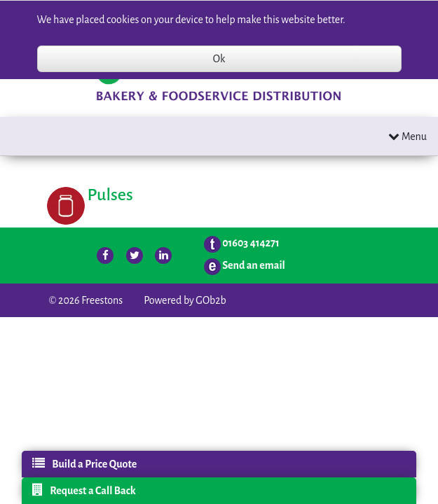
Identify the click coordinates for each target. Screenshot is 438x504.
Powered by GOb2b (185, 300)
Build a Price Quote (84, 463)
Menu (408, 136)
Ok (219, 59)
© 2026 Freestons (86, 300)
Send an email (254, 265)
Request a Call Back (84, 490)
